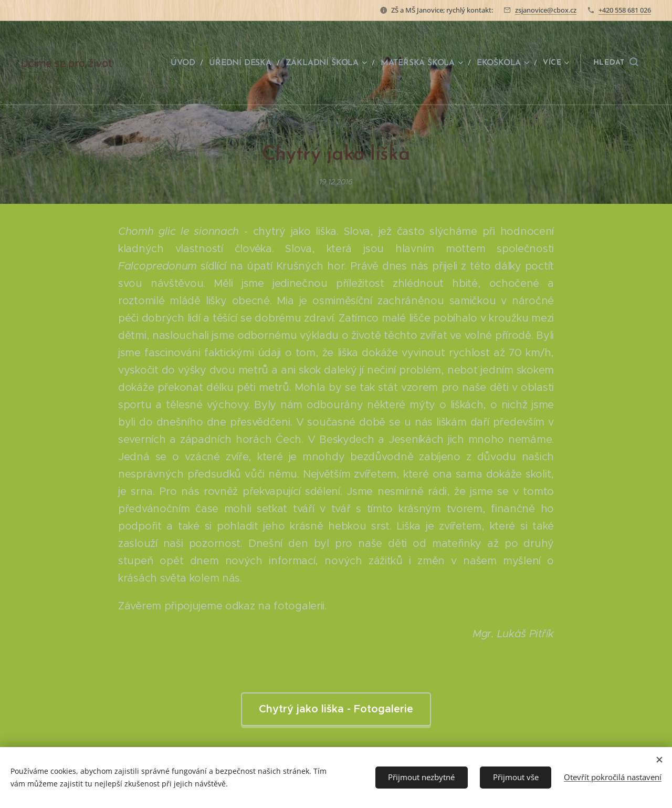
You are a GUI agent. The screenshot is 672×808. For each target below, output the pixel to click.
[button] (616, 63)
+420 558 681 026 (625, 10)
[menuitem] (189, 63)
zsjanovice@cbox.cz (546, 10)
